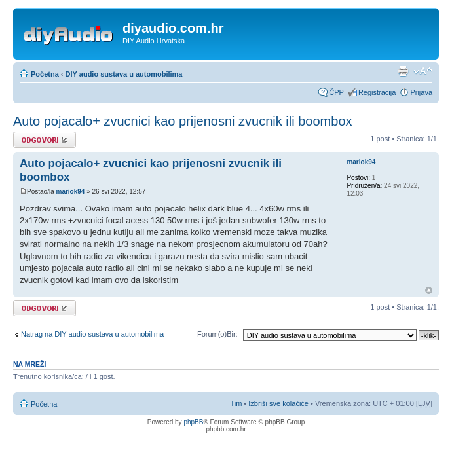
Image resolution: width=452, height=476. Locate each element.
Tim (236, 403)
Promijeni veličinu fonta (423, 71)
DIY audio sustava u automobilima (124, 74)
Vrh (429, 290)
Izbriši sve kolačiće (278, 403)
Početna (45, 74)
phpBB (193, 422)
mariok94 (70, 192)
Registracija (377, 92)
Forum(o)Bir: (217, 334)
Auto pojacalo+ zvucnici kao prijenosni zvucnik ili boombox (183, 121)
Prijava (421, 92)
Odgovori (45, 140)
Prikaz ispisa (403, 71)
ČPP (336, 92)
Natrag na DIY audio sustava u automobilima (92, 334)
